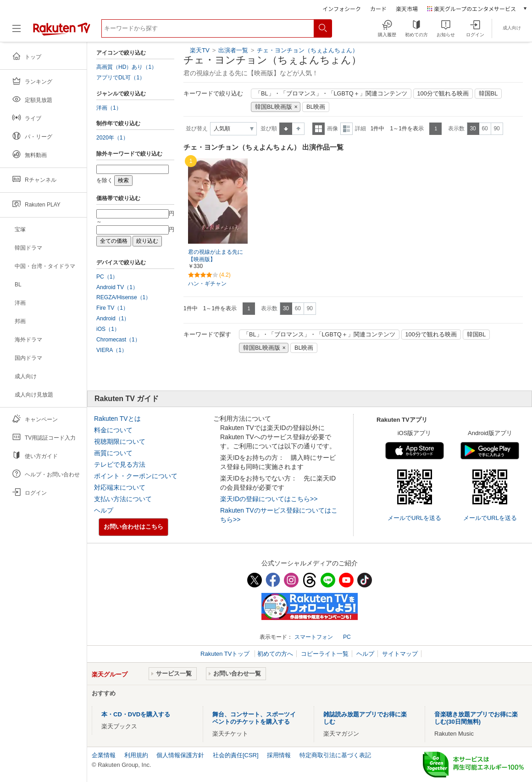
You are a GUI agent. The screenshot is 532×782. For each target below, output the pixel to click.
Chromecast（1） (118, 340)
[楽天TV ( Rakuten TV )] (62, 32)
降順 (298, 129)
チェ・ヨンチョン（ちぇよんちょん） (308, 50)
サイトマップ (400, 654)
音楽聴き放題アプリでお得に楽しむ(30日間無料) (476, 718)
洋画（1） (109, 108)
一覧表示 (319, 129)
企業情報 (104, 755)
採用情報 (279, 755)
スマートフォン (314, 637)
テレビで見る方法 (120, 464)
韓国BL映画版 (274, 107)
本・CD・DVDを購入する (136, 714)
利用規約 (136, 755)
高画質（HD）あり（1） (127, 67)
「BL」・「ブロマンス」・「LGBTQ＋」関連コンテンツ (331, 94)
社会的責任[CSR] (236, 755)
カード (378, 8)
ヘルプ (104, 510)
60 (485, 128)
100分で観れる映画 (443, 94)
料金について (113, 430)
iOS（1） (108, 329)
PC (347, 637)
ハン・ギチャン (207, 284)
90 (496, 128)
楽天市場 (407, 8)
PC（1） (107, 277)
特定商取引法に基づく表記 (335, 755)
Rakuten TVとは (117, 419)
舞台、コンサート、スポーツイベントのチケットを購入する (254, 718)
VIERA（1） (112, 350)
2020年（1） (112, 138)
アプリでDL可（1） (121, 78)
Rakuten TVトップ (226, 654)
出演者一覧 (233, 50)
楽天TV (200, 50)
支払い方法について (123, 499)
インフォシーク (342, 8)
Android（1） (113, 318)
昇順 (286, 129)
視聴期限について (120, 441)
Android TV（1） (117, 287)
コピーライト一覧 (325, 654)
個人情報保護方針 (180, 755)
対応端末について (120, 487)
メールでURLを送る (414, 518)
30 (473, 128)
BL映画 (316, 107)
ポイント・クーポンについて (136, 476)
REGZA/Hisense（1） (124, 297)
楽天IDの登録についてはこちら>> (269, 499)
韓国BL (488, 94)
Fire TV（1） (112, 308)
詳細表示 (346, 129)
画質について (113, 453)
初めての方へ (275, 654)
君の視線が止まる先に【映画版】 (216, 256)
